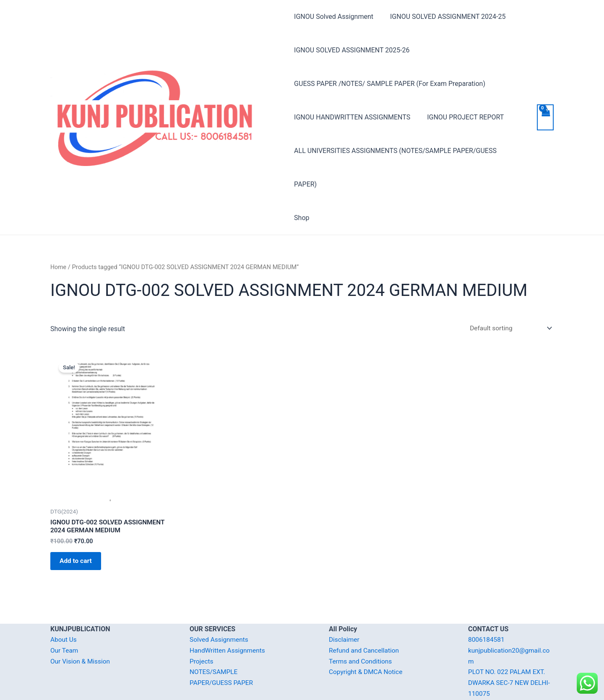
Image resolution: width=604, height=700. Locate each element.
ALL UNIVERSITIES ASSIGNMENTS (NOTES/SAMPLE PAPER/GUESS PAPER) (407, 151)
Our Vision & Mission (81, 633)
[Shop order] (508, 295)
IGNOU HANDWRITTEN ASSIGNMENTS (352, 117)
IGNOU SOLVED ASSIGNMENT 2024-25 (444, 17)
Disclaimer (345, 611)
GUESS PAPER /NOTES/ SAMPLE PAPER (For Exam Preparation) (390, 84)
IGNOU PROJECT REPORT (462, 117)
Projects (202, 633)
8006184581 (487, 611)
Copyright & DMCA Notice (367, 643)
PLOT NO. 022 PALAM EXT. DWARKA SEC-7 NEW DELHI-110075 (511, 654)
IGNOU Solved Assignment (334, 17)
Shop (302, 184)
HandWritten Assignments (229, 622)
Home (59, 233)
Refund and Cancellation (365, 622)
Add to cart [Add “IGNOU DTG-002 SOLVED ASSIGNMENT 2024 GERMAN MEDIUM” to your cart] (80, 530)
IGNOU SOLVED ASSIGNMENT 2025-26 (352, 50)
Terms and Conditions (362, 633)
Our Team (65, 622)
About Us (64, 611)
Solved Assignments (220, 611)
